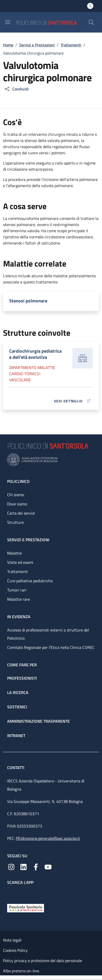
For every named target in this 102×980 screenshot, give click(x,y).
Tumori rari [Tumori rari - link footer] (17, 590)
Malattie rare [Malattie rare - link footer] (19, 599)
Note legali (12, 940)
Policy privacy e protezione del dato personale (43, 961)
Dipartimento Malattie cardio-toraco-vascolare (32, 374)
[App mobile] (11, 893)
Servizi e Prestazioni (37, 45)
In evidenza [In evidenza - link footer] (19, 617)
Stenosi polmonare (28, 301)
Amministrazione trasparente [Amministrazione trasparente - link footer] (38, 721)
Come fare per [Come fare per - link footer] (22, 665)
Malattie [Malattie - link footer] (14, 553)
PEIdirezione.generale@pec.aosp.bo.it (48, 838)
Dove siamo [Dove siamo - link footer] (17, 504)
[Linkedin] (24, 866)
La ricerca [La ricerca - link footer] (18, 692)
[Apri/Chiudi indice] (3, 978)
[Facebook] (36, 866)
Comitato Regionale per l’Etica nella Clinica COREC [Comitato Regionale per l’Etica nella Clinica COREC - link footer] (51, 647)
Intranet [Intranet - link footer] (16, 736)
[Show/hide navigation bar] (8, 22)
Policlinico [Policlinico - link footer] (18, 481)
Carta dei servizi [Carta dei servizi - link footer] (21, 513)
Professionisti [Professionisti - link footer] (22, 678)
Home (8, 45)
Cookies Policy (15, 950)
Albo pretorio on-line (21, 971)
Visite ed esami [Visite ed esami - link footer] (20, 562)
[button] (91, 22)
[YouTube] (48, 866)
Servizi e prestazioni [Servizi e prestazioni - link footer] (28, 540)
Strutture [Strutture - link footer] (15, 522)
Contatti (16, 768)
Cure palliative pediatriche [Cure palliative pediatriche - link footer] (30, 581)
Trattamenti (71, 45)
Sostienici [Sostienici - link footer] (17, 707)
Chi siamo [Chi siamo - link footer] (16, 495)
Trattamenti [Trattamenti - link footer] (18, 571)
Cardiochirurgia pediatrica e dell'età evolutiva (35, 354)
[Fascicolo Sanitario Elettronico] (26, 908)
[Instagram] (11, 866)
